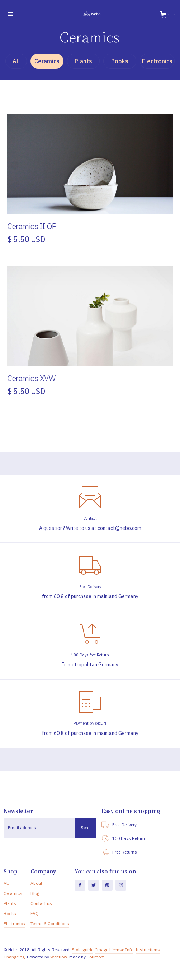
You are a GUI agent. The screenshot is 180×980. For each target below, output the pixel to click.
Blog (35, 893)
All (6, 883)
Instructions (148, 950)
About (36, 883)
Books (10, 913)
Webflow (59, 957)
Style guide (82, 950)
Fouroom (96, 957)
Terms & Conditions (50, 923)
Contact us (41, 903)
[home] (90, 14)
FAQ (35, 913)
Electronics (14, 923)
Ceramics (13, 893)
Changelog (14, 957)
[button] (11, 14)
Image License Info (114, 950)
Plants (10, 903)
